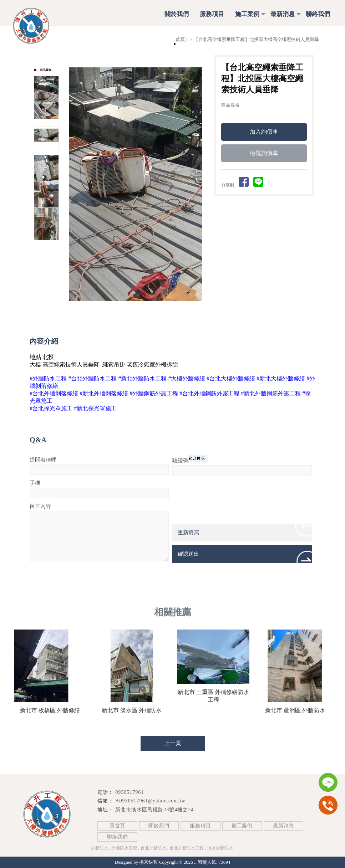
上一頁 (173, 743)
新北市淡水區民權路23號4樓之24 (154, 810)
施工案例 (247, 14)
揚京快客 (148, 862)
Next (201, 184)
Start (138, 309)
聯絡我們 (318, 14)
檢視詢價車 (264, 154)
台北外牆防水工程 (187, 848)
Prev (75, 184)
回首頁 (117, 826)
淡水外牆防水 (220, 848)
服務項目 (212, 14)
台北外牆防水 (153, 848)
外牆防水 (100, 848)
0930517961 (130, 792)
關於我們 (177, 14)
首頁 (180, 39)
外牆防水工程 (124, 848)
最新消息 (283, 14)
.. (195, 862)
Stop (144, 309)
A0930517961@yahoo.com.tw (150, 801)
